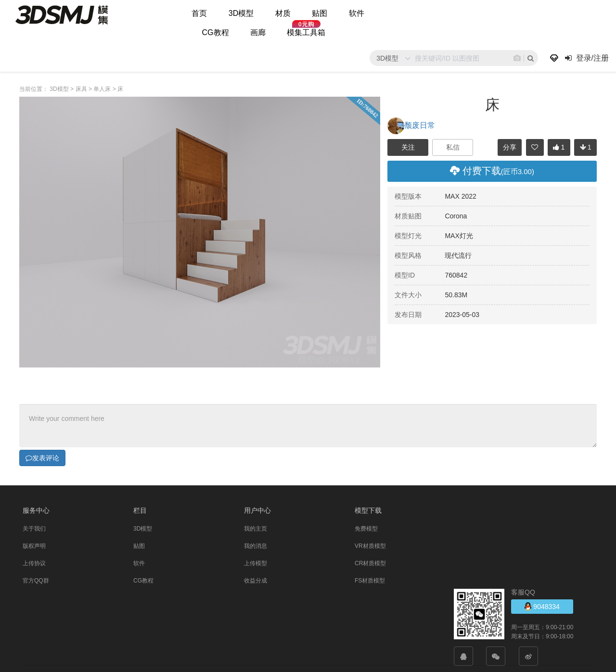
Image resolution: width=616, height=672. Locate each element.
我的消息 (256, 546)
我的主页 (256, 529)
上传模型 (256, 563)
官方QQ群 (36, 581)
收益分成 (256, 581)
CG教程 (216, 32)
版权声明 (34, 546)
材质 (283, 13)
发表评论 (42, 458)
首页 (199, 13)
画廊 (258, 32)
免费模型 (366, 529)
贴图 (320, 13)
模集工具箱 (306, 32)
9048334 (542, 606)
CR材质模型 (370, 563)
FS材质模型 (370, 581)
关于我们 (34, 529)
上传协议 (34, 563)
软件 (357, 13)
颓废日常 (411, 125)
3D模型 (241, 13)
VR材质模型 (370, 546)
